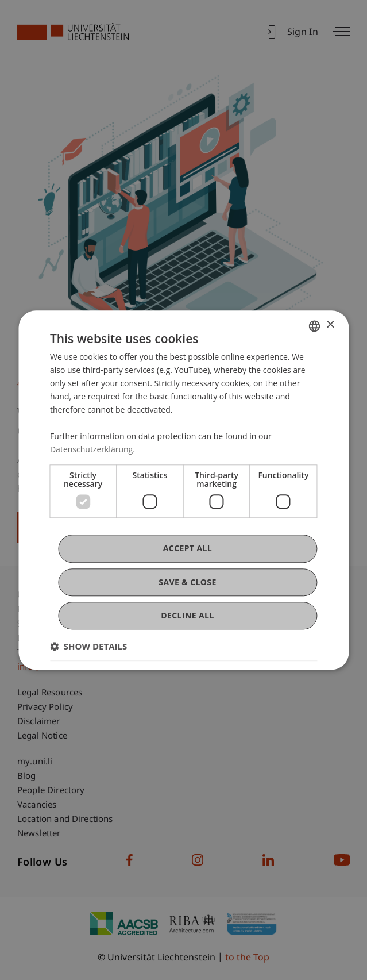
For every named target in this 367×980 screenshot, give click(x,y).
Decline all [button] (187, 615)
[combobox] (314, 326)
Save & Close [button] (187, 582)
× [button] (330, 325)
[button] (88, 646)
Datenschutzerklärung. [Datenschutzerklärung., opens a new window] (92, 450)
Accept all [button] (188, 549)
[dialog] (183, 490)
